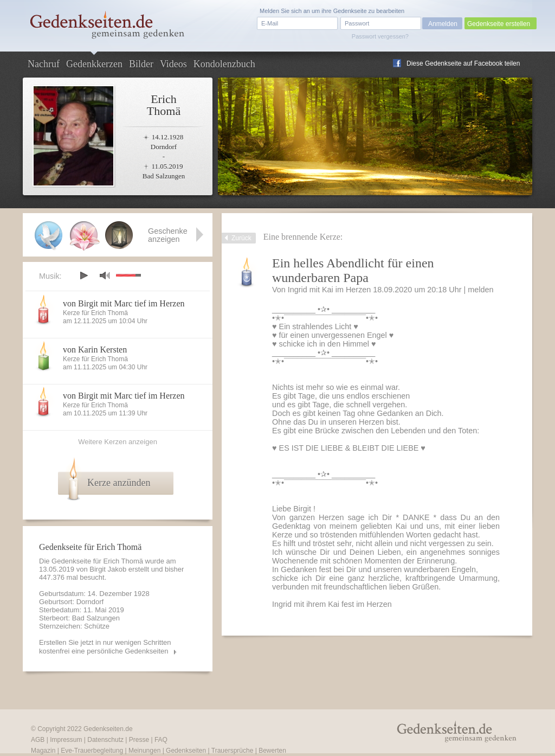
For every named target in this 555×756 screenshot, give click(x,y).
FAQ (161, 740)
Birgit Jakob (108, 569)
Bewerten (272, 751)
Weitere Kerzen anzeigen (118, 442)
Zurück (241, 238)
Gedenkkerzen (94, 64)
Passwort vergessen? (380, 36)
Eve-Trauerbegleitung (92, 751)
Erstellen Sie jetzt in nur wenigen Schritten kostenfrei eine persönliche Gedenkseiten (105, 647)
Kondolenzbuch (224, 64)
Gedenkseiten (186, 751)
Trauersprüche (233, 751)
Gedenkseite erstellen (499, 24)
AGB (38, 740)
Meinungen (144, 751)
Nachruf (44, 64)
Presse (139, 740)
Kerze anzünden (119, 483)
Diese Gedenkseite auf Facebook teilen (463, 63)
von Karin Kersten (95, 350)
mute (105, 275)
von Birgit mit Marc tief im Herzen (124, 303)
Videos (173, 64)
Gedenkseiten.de (108, 729)
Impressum (66, 740)
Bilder (141, 64)
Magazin (43, 751)
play (83, 276)
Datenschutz (105, 740)
